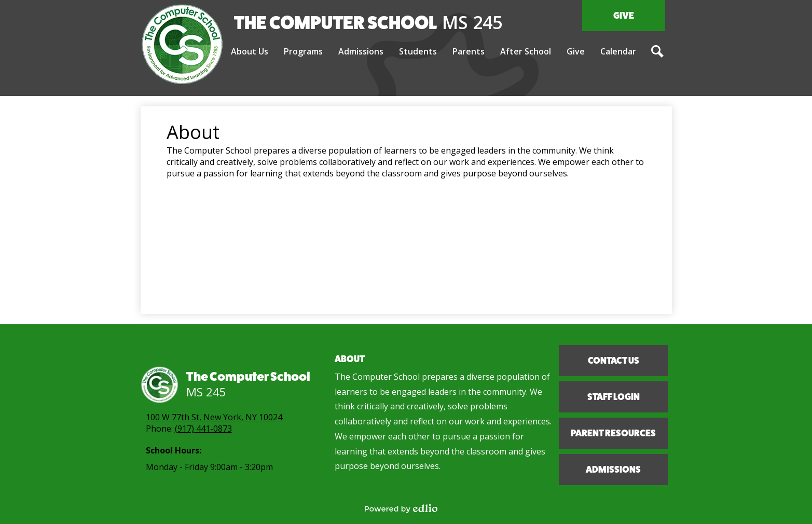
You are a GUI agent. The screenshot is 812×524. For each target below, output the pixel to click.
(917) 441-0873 (203, 429)
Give (624, 16)
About (350, 359)
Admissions (613, 470)
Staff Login (613, 397)
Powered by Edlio (401, 508)
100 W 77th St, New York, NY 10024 (214, 417)
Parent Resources (613, 433)
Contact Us (613, 361)
